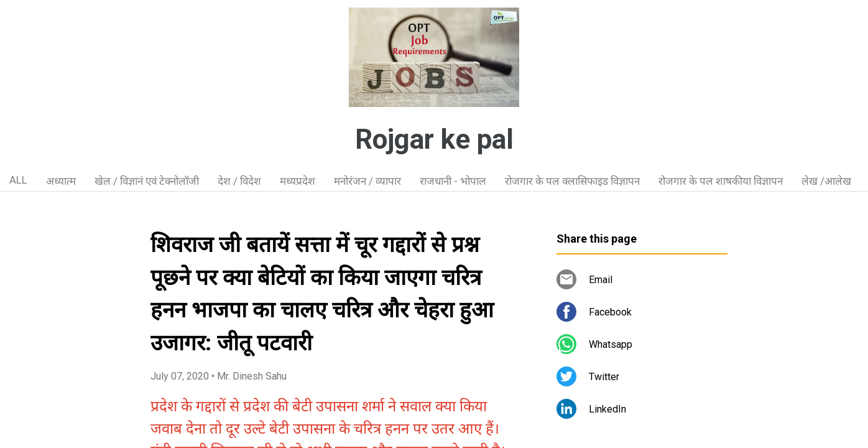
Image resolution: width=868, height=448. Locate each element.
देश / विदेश (239, 181)
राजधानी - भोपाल (453, 181)
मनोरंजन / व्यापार (367, 181)
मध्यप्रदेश (298, 181)
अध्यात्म (61, 181)
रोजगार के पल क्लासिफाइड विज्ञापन (572, 181)
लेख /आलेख (826, 181)
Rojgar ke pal (434, 139)
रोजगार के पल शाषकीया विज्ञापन (721, 181)
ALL (18, 180)
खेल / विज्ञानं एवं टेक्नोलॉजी (147, 181)
